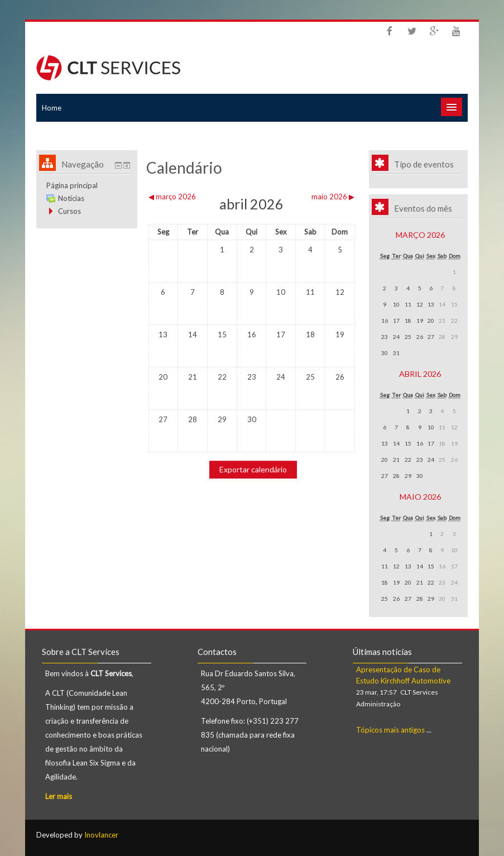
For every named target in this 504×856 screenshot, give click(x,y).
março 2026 (420, 235)
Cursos (69, 211)
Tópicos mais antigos (390, 730)
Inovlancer (101, 835)
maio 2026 (420, 497)
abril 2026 (420, 374)
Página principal (72, 185)
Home (52, 108)
